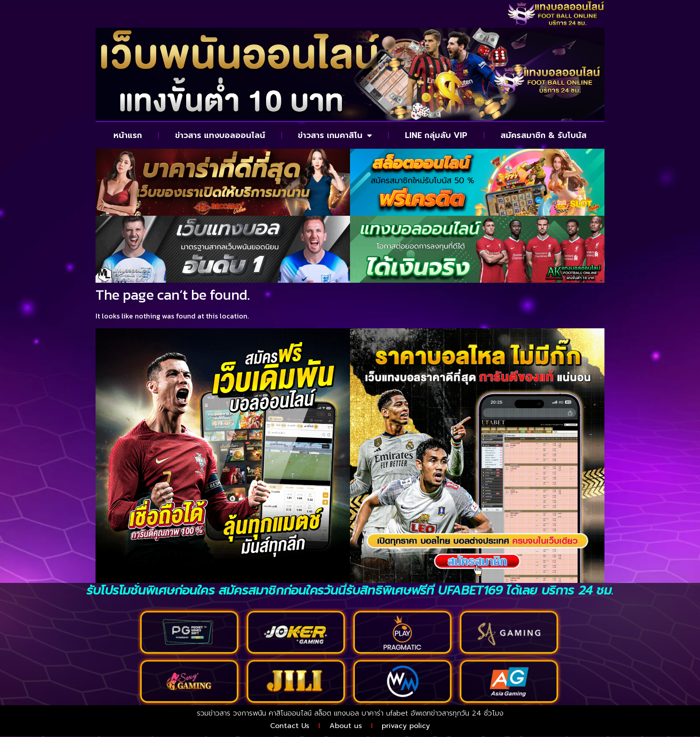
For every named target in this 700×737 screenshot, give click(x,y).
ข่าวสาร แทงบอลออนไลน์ (220, 135)
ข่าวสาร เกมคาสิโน (335, 135)
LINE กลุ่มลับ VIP (436, 135)
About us (346, 726)
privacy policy (407, 726)
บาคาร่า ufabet (385, 713)
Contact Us (289, 726)
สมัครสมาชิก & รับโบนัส (544, 135)
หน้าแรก (128, 135)
